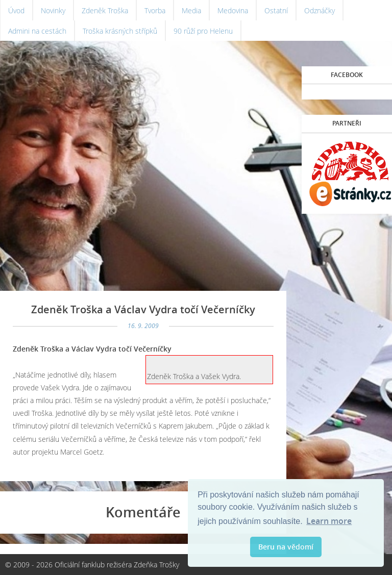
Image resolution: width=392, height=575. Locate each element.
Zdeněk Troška (105, 10)
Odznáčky (320, 10)
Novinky (53, 10)
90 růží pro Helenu (203, 31)
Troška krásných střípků (120, 31)
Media (191, 10)
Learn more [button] (329, 521)
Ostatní (276, 10)
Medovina (233, 10)
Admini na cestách (37, 31)
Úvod (16, 10)
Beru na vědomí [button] (286, 547)
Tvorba (155, 10)
